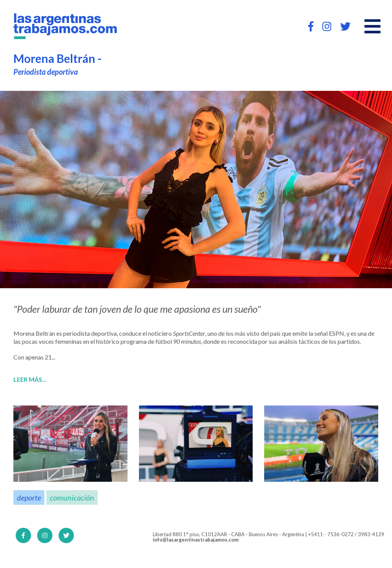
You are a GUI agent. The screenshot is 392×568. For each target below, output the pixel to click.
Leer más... (30, 379)
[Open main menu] (372, 26)
